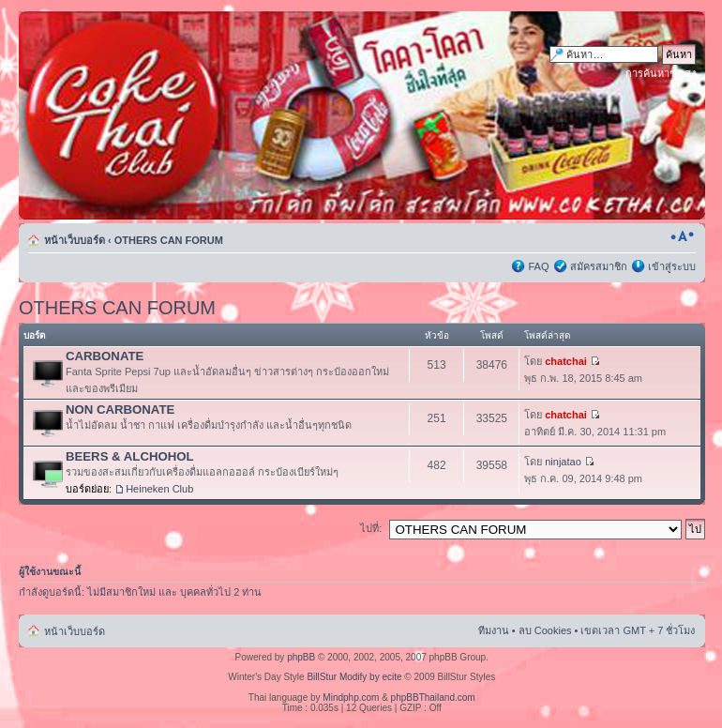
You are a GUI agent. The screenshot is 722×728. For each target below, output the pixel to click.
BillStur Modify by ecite (354, 677)
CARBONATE (105, 356)
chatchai (566, 361)
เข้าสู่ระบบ (672, 266)
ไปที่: (371, 528)
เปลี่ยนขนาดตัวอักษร (682, 236)
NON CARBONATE (120, 409)
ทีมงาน (494, 630)
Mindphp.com (351, 698)
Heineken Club (159, 489)
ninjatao (563, 462)
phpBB (301, 657)
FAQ (538, 266)
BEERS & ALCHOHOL (130, 456)
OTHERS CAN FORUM (169, 240)
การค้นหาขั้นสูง (661, 73)
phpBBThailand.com (433, 698)
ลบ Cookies (545, 630)
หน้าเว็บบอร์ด (75, 240)
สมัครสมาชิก (599, 266)
